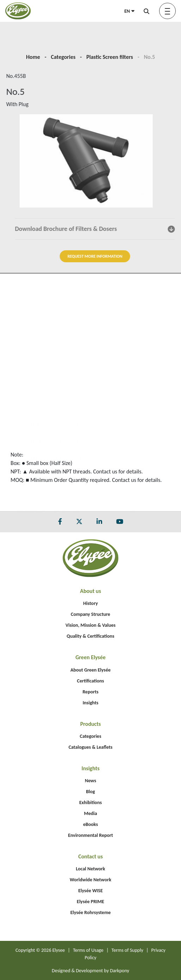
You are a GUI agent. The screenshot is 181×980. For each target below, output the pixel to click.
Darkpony (120, 971)
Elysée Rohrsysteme (91, 912)
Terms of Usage (88, 950)
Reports (90, 692)
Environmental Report (90, 835)
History (90, 603)
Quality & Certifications (90, 636)
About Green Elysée (90, 670)
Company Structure (90, 614)
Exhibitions (90, 803)
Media (90, 813)
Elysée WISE (90, 891)
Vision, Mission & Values (90, 625)
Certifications (91, 681)
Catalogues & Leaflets (91, 747)
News (90, 781)
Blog (90, 792)
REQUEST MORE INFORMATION (122, 256)
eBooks (90, 824)
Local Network (90, 869)
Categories (63, 57)
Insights (91, 703)
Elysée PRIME (90, 902)
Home (33, 57)
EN (129, 11)
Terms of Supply (127, 950)
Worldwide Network (90, 880)
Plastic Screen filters (110, 57)
